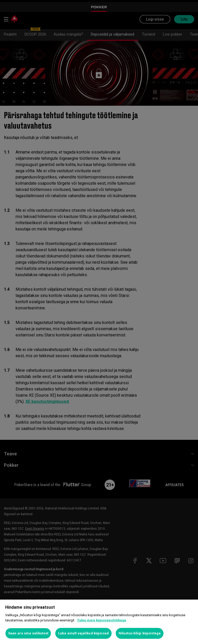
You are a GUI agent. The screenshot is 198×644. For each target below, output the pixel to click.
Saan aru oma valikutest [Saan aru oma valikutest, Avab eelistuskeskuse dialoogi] (28, 633)
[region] (99, 622)
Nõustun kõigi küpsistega (140, 633)
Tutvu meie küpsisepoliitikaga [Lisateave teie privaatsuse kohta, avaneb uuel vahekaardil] (102, 620)
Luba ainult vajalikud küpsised (83, 633)
